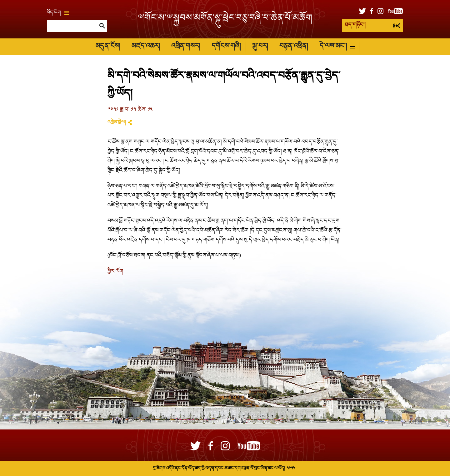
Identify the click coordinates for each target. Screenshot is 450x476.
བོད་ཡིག (58, 13)
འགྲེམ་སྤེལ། (117, 122)
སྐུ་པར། (260, 46)
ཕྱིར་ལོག (115, 272)
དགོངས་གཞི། (226, 46)
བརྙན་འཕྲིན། (294, 46)
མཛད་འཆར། (146, 46)
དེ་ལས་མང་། (337, 46)
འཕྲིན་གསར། (186, 46)
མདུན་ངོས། (108, 46)
